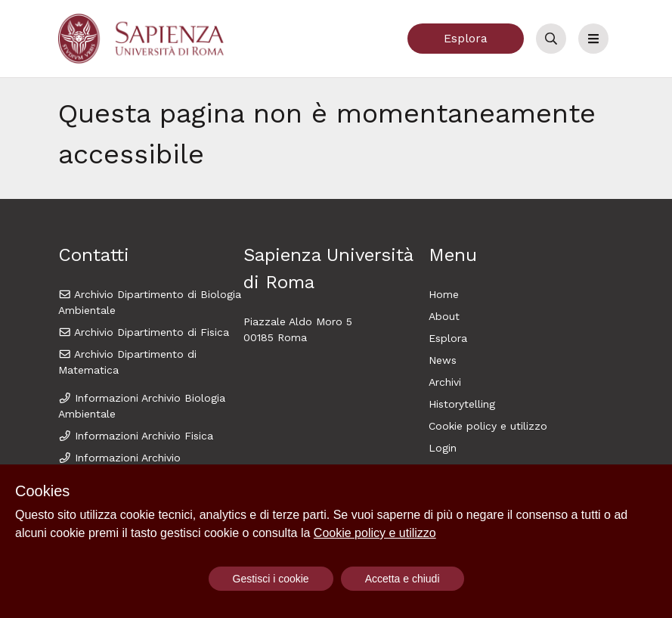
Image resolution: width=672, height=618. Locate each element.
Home (444, 294)
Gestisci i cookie (271, 579)
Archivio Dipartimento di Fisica (144, 332)
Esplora (466, 38)
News (443, 360)
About (444, 316)
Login (443, 448)
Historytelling (462, 404)
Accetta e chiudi (403, 579)
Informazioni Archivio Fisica (136, 436)
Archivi (445, 382)
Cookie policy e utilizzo (488, 426)
